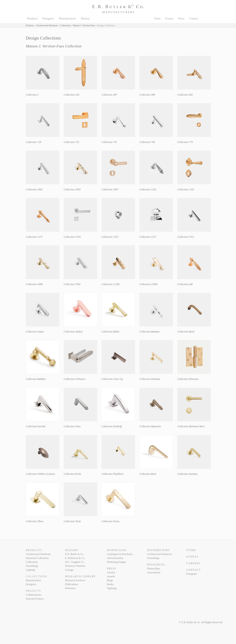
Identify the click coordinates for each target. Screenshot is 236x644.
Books (110, 584)
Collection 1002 (34, 189)
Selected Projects (35, 599)
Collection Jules (72, 426)
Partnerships (153, 569)
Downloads (117, 550)
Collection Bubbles (36, 379)
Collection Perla (72, 474)
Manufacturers (67, 19)
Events (169, 19)
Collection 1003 (72, 189)
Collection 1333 (186, 189)
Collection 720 (34, 142)
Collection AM (185, 284)
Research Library (81, 576)
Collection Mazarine (150, 426)
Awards (111, 576)
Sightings (112, 588)
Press (181, 19)
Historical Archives (75, 580)
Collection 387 (109, 95)
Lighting (30, 570)
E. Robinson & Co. (75, 558)
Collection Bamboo (150, 332)
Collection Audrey (73, 332)
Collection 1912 (186, 237)
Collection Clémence (75, 379)
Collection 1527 (148, 237)
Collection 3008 (34, 284)
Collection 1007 (110, 189)
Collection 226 (72, 95)
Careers (193, 563)
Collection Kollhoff (112, 426)
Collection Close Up (112, 379)
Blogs (110, 580)
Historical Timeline (75, 566)
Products (32, 19)
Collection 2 (32, 95)
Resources (156, 565)
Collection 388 (147, 95)
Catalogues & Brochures (120, 554)
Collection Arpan (35, 332)
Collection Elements (188, 379)
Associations (154, 572)
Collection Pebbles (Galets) (40, 474)
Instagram (191, 574)
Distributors (158, 550)
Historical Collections (37, 558)
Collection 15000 (149, 284)
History (85, 19)
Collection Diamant (150, 379)
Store (157, 19)
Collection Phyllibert (113, 474)
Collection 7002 (72, 284)
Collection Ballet (111, 332)
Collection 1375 (34, 237)
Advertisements (115, 558)
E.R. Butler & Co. (75, 554)
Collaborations (34, 595)
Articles (111, 572)
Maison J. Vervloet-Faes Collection (54, 46)
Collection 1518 (72, 237)
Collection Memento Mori (191, 426)
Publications (72, 584)
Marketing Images (116, 562)
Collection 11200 (111, 284)
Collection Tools (72, 521)
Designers (48, 19)
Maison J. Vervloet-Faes (84, 25)
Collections (65, 25)
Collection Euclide (36, 426)
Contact (194, 19)
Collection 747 (109, 142)
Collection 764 (147, 142)
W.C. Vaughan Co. (75, 562)
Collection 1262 (148, 189)
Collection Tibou (35, 521)
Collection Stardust (187, 474)
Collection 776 (185, 142)
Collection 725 (72, 142)
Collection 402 (185, 95)
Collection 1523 (110, 237)
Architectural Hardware (47, 25)
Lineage (69, 570)
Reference (70, 588)
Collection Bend (186, 332)
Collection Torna (110, 521)
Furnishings (32, 566)
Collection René (148, 474)
